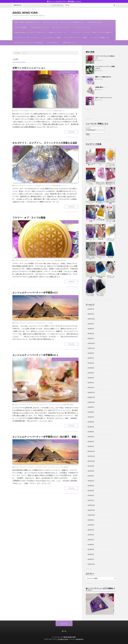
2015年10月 (91, 461)
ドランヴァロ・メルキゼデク (35, 467)
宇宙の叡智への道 (69, 72)
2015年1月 (91, 500)
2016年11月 (91, 397)
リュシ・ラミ (59, 467)
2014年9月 (91, 520)
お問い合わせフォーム (70, 43)
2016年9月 (91, 407)
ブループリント (44, 405)
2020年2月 (91, 334)
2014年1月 (91, 559)
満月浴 (71, 405)
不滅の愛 (56, 111)
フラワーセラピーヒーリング (82, 27)
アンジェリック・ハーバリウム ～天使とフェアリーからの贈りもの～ (93, 33)
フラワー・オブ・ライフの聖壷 (29, 218)
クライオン (37, 405)
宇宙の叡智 (55, 185)
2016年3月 (91, 437)
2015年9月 (91, 466)
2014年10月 (91, 515)
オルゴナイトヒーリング (95, 22)
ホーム (64, 631)
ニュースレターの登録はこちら (100, 38)
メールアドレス (91, 130)
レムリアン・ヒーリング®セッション (72, 22)
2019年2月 (91, 378)
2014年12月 (91, 505)
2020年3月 (91, 329)
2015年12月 (91, 451)
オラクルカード (31, 323)
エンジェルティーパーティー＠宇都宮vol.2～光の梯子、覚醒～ (45, 437)
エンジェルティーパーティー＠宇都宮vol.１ (35, 355)
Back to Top (64, 624)
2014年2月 (91, 554)
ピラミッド (49, 185)
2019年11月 (91, 348)
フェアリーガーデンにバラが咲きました (66, 5)
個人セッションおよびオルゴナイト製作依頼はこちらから (64, 1)
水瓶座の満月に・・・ (101, 87)
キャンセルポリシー (53, 43)
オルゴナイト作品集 (20, 27)
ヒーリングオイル (48, 111)
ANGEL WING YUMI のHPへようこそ (27, 22)
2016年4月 (91, 432)
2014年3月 (91, 549)
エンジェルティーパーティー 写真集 (76, 38)
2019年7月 (91, 358)
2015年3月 (91, 491)
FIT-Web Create (63, 639)
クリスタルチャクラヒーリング (39, 27)
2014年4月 (91, 544)
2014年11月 (91, 510)
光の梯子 (66, 467)
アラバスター (25, 260)
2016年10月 (91, 402)
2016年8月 (91, 412)
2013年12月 (91, 564)
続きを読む (72, 132)
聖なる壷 (63, 260)
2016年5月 (91, 427)
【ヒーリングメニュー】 (50, 22)
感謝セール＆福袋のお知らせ (103, 77)
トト (48, 323)
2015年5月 (91, 481)
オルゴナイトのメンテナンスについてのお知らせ (29, 43)
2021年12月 (91, 319)
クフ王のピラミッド (40, 185)
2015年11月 (91, 456)
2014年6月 (91, 535)
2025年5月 (91, 309)
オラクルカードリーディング (61, 27)
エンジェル (30, 405)
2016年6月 (91, 422)
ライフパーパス (53, 405)
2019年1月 (91, 383)
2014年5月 (91, 540)
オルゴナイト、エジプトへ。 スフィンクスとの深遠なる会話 (45, 143)
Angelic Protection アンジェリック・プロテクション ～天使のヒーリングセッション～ (41, 33)
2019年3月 (91, 373)
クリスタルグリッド (41, 323)
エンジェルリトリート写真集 (52, 38)
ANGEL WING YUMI (25, 13)
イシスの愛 (25, 111)
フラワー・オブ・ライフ (48, 260)
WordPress (80, 639)
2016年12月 (91, 392)
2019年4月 (91, 368)
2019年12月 (91, 343)
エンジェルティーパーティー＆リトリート (27, 38)
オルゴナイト (71, 147)
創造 (51, 323)
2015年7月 (91, 476)
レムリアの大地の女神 (63, 405)
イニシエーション (33, 111)
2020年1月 (91, 338)
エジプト (40, 111)
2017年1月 (91, 387)
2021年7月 (91, 324)
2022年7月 (91, 314)
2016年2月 (91, 441)
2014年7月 (91, 530)
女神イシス (62, 111)
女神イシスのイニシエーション (29, 68)
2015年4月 (91, 486)
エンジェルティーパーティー (66, 297)
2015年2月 (91, 495)
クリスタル (71, 222)
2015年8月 (91, 471)
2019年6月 (91, 363)
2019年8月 (91, 353)
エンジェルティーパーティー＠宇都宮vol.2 (35, 292)
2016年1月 (91, 446)
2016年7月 (91, 417)
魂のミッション (63, 185)
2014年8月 (91, 525)
